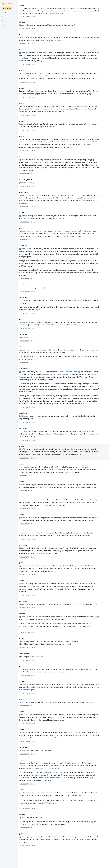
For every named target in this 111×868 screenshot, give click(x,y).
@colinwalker (29, 291)
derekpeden (29, 195)
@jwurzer (28, 25)
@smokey (39, 685)
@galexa (28, 526)
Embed (39, 16)
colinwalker (29, 248)
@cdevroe (28, 73)
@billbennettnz (92, 639)
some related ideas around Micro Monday (67, 377)
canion (27, 215)
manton (28, 35)
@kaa (27, 142)
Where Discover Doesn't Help (76, 374)
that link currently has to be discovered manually (52, 787)
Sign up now (7, 9)
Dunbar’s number (69, 221)
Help (3, 25)
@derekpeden (30, 472)
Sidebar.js (41, 633)
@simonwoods (30, 685)
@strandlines (29, 303)
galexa (27, 231)
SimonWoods (30, 670)
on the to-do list (43, 673)
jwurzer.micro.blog (76, 14)
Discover (5, 17)
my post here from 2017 (78, 328)
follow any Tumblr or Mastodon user (62, 40)
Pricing (4, 21)
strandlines (29, 288)
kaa (26, 50)
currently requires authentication (64, 796)
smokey (28, 630)
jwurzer (28, 6)
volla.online (97, 510)
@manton (28, 127)
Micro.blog (9, 4)
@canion (28, 490)
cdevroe (28, 22)
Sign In (4, 13)
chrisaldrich (29, 371)
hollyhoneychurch (32, 182)
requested (28, 642)
